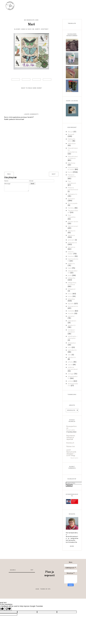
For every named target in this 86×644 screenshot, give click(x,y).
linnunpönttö (73, 306)
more (72, 546)
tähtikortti (72, 357)
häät (70, 268)
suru (69, 347)
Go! (32, 570)
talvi (69, 355)
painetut (71, 316)
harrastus (71, 247)
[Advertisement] (22, 576)
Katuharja (71, 163)
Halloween (72, 143)
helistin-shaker (71, 253)
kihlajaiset (72, 289)
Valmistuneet (73, 226)
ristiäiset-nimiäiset (72, 331)
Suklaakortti (72, 194)
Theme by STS (45, 589)
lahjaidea (71, 299)
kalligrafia (71, 278)
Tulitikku (71, 208)
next (54, 174)
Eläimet (17, 29)
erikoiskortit (72, 243)
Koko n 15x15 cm (28, 29)
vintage (71, 374)
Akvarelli (71, 134)
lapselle (71, 304)
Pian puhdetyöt (72, 182)
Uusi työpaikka (72, 216)
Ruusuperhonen (72, 427)
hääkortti (71, 264)
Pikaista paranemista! (73, 189)
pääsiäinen (72, 321)
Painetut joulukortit (72, 176)
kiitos (70, 294)
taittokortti (72, 350)
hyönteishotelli (73, 260)
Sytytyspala (73, 203)
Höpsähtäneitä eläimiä (73, 157)
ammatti (71, 240)
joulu (70, 275)
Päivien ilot (71, 446)
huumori (71, 256)
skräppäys (72, 343)
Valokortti (72, 231)
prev (9, 174)
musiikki (71, 313)
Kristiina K (70, 443)
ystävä (70, 381)
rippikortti (72, 325)
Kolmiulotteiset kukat (73, 168)
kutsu (70, 296)
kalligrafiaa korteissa (72, 284)
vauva (70, 365)
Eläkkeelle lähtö (71, 140)
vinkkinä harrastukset (73, 368)
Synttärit (45, 29)
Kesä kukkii (71, 430)
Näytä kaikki (74, 458)
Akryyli (70, 132)
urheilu (70, 362)
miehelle (71, 311)
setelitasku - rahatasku (73, 337)
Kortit (38, 29)
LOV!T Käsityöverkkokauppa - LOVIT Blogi (71, 453)
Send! (33, 184)
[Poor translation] (8, 609)
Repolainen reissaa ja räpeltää (71, 437)
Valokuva (71, 235)
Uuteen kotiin (73, 222)
